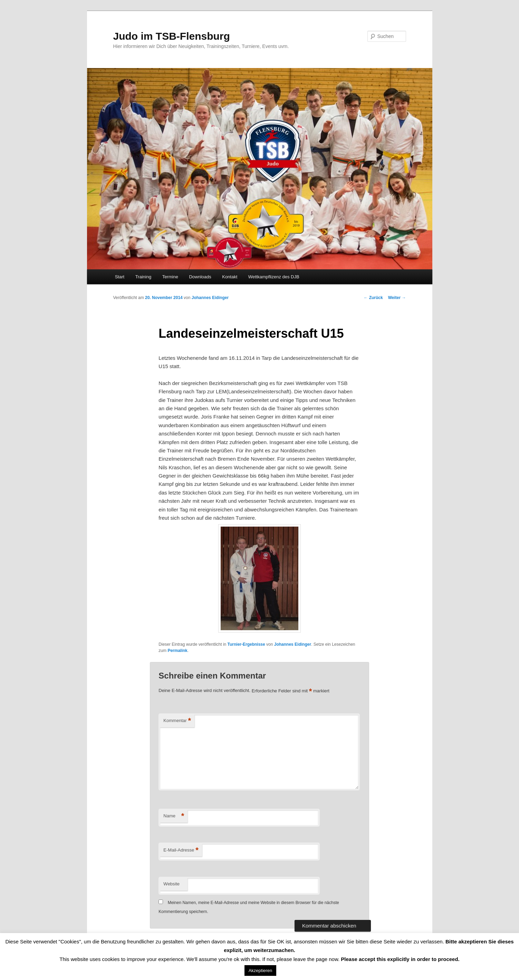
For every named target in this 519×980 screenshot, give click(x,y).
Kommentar (177, 721)
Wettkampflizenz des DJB (274, 277)
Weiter (397, 298)
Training (143, 277)
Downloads (200, 277)
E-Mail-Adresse (181, 850)
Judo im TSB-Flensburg (172, 36)
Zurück (373, 298)
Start (120, 277)
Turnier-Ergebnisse (246, 644)
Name (174, 816)
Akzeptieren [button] (261, 971)
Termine (170, 277)
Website (171, 884)
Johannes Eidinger (210, 298)
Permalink (177, 651)
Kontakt (230, 277)
